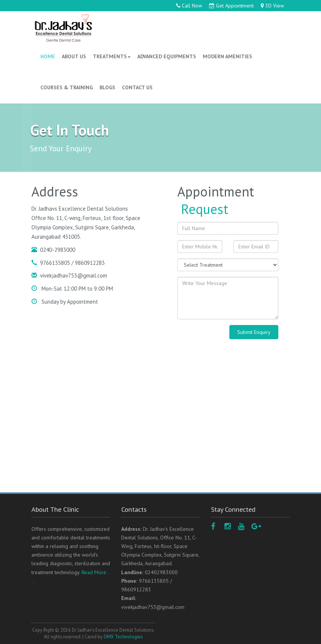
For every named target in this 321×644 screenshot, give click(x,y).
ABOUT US (74, 56)
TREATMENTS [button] (112, 56)
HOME (49, 58)
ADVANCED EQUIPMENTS (167, 56)
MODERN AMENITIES (227, 56)
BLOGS (107, 87)
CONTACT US (137, 87)
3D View (272, 6)
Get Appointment (231, 6)
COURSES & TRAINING (67, 87)
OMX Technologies (123, 637)
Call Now (189, 6)
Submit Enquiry (254, 332)
